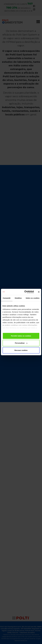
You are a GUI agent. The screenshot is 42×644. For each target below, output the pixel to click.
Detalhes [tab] (18, 298)
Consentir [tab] (7, 298)
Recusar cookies (21, 350)
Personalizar (21, 343)
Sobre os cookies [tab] (33, 298)
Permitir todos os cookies (21, 336)
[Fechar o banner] (39, 292)
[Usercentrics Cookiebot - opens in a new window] (25, 292)
